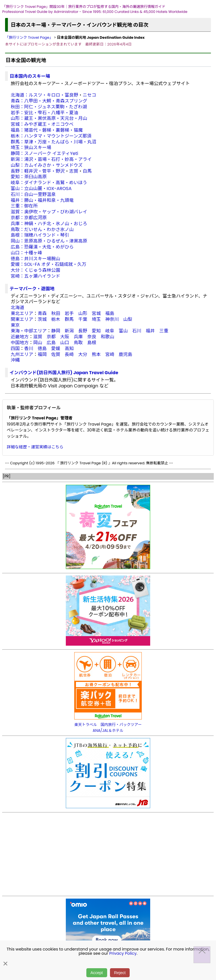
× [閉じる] (5, 964)
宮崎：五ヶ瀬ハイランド (35, 276)
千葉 (83, 319)
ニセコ (89, 95)
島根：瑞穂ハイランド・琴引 (40, 235)
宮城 (96, 313)
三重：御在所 (24, 206)
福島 (110, 313)
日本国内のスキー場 (30, 76)
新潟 (69, 331)
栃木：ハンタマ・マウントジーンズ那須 (51, 136)
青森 (42, 313)
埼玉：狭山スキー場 (31, 148)
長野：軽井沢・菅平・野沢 (38, 171)
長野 (83, 331)
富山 (123, 331)
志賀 (74, 171)
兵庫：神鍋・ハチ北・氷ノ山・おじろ (49, 224)
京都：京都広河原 (29, 218)
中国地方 (20, 343)
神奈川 (112, 319)
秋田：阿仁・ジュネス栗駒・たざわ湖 (49, 107)
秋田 (56, 313)
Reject (120, 973)
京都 (51, 337)
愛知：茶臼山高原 (29, 177)
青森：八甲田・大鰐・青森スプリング (49, 101)
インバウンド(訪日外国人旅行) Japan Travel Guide (64, 373)
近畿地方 (20, 337)
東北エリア (22, 313)
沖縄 (15, 360)
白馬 (87, 171)
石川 (137, 331)
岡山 (38, 343)
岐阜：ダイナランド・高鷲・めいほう (49, 183)
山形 (83, 313)
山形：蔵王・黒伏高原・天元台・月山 (49, 118)
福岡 (42, 354)
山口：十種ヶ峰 (26, 253)
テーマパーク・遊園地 (32, 289)
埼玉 (96, 319)
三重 (164, 331)
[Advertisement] (108, 854)
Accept (97, 973)
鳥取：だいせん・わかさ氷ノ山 (42, 229)
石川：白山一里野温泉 (33, 194)
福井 (150, 331)
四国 (15, 349)
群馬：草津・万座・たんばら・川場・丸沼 (53, 142)
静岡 (56, 331)
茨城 (42, 319)
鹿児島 (125, 354)
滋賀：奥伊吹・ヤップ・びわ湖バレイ (49, 212)
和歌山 (107, 337)
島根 (92, 343)
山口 (65, 343)
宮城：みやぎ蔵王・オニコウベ (42, 124)
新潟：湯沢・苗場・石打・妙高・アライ (51, 159)
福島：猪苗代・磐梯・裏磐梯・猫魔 (47, 130)
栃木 (56, 319)
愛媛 (56, 349)
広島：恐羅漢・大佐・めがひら (42, 247)
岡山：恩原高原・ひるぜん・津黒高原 (49, 241)
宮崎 (110, 354)
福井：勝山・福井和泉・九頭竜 (42, 200)
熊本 (96, 354)
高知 (69, 349)
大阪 (65, 337)
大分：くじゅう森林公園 (35, 270)
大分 (83, 354)
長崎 (69, 354)
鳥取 (78, 343)
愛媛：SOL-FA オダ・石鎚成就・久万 (49, 264)
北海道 (17, 308)
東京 (15, 325)
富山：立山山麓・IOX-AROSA (41, 189)
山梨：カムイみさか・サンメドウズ (47, 165)
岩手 (69, 313)
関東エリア (22, 319)
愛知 (96, 331)
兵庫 (78, 337)
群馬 (69, 319)
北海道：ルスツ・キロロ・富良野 (44, 95)
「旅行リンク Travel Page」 (29, 37)
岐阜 (110, 331)
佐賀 (56, 354)
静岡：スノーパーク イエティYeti (44, 153)
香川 (29, 349)
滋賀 (38, 337)
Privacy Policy (123, 953)
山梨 (128, 319)
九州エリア (22, 354)
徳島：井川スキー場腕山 (35, 259)
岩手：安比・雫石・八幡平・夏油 (44, 113)
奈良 (92, 337)
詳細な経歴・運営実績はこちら (35, 447)
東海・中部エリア (29, 331)
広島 (51, 343)
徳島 (42, 349)
